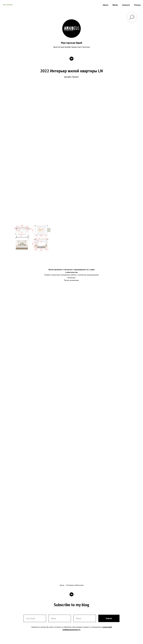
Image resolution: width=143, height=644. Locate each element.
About (106, 5)
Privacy (137, 5)
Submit (109, 618)
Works (115, 5)
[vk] (71, 59)
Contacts (126, 5)
